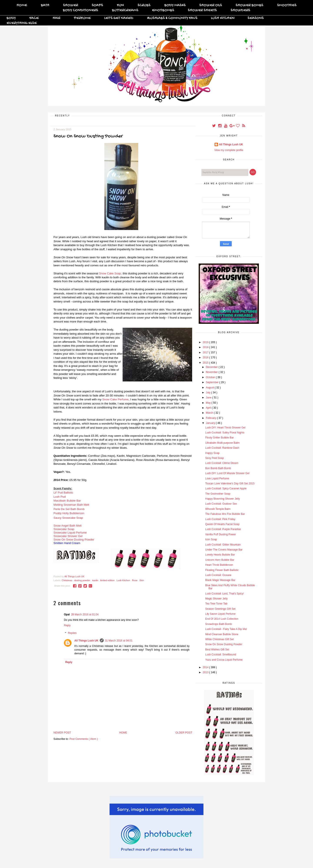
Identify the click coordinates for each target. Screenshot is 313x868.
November (212, 372)
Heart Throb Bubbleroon (219, 565)
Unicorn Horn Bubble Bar (220, 560)
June (209, 398)
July (209, 393)
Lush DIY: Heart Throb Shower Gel (225, 428)
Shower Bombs (249, 5)
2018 (206, 347)
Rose (135, 580)
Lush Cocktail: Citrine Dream (222, 463)
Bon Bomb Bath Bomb (218, 468)
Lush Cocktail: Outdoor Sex (221, 504)
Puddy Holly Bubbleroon (69, 513)
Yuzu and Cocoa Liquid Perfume (224, 660)
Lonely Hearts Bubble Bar (220, 555)
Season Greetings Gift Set (220, 609)
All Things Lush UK (86, 641)
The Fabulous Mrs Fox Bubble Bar (225, 514)
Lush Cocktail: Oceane (218, 575)
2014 (206, 667)
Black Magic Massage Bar (220, 580)
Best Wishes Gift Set (217, 650)
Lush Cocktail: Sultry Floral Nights (225, 433)
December (212, 367)
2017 (206, 353)
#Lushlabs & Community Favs (172, 18)
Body (11, 18)
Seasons (256, 18)
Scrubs (144, 5)
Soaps (97, 5)
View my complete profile (229, 150)
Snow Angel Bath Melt (67, 526)
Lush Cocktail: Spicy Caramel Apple (226, 489)
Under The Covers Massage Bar (224, 550)
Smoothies (287, 5)
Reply (67, 625)
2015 (206, 363)
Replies (72, 633)
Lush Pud (60, 497)
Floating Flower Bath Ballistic (222, 570)
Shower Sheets (202, 10)
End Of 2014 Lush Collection (222, 619)
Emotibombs (163, 10)
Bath (45, 5)
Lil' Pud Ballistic (64, 493)
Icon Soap (211, 539)
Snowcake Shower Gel (68, 536)
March (210, 413)
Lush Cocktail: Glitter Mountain (223, 545)
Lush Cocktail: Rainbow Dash (222, 448)
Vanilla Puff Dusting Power (221, 534)
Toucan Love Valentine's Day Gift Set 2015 (230, 484)
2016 (206, 358)
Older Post (184, 733)
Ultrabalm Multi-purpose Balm (222, 443)
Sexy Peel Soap (214, 458)
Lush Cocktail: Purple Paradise (223, 529)
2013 (206, 672)
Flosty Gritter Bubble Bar (219, 438)
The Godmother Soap (218, 494)
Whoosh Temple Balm (218, 509)
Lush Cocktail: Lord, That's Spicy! (225, 594)
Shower (71, 5)
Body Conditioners (80, 10)
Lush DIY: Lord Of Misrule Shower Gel (227, 473)
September (213, 382)
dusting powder (82, 580)
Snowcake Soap (64, 529)
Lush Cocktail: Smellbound (221, 655)
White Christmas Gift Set (219, 639)
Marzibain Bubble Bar (67, 501)
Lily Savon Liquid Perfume (220, 614)
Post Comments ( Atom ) (84, 739)
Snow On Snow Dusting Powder (74, 540)
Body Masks (175, 5)
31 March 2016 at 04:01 (119, 641)
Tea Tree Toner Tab (216, 604)
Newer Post (62, 733)
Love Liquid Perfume (217, 478)
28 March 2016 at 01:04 (85, 614)
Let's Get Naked (119, 18)
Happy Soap (212, 453)
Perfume (82, 18)
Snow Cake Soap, (110, 273)
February (211, 418)
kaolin (96, 580)
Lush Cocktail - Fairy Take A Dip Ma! (226, 629)
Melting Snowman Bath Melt (71, 505)
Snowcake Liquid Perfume (70, 533)
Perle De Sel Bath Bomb (69, 509)
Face (34, 18)
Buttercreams (125, 10)
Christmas (67, 580)
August (210, 388)
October (211, 377)
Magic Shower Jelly (216, 599)
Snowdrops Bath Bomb (219, 624)
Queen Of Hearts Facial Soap (222, 524)
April (209, 408)
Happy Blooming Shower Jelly (222, 499)
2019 (206, 342)
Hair (56, 18)
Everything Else (22, 23)
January (211, 423)
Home (22, 5)
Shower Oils (211, 5)
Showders (240, 10)
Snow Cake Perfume (115, 399)
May (209, 403)
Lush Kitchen (223, 18)
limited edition (108, 580)
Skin (142, 580)
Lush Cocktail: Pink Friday (220, 519)
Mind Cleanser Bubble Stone (222, 634)
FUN (120, 5)
